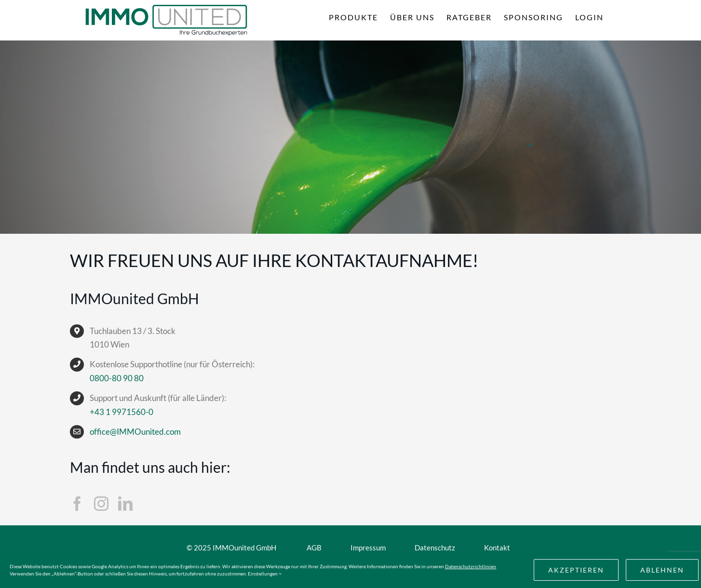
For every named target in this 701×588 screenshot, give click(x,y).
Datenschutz (435, 548)
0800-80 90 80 (117, 378)
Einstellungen (265, 574)
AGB (314, 548)
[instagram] (101, 504)
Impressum (368, 548)
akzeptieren (576, 570)
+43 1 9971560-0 (121, 412)
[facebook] (77, 504)
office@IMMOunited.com (135, 432)
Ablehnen (662, 570)
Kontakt (497, 548)
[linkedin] (125, 504)
